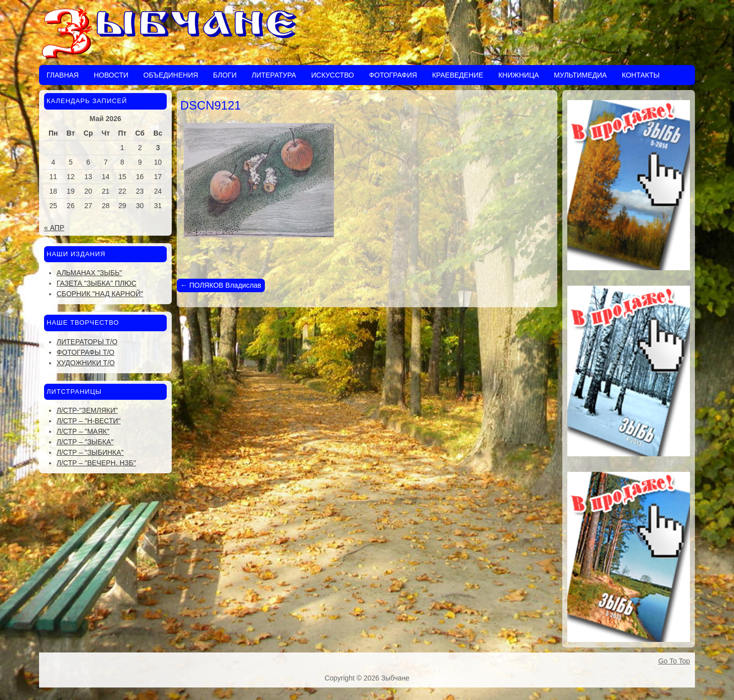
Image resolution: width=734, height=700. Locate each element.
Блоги (225, 75)
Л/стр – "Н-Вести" (89, 421)
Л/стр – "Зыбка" (85, 442)
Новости (111, 75)
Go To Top (674, 661)
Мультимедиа (580, 75)
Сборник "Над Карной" (100, 294)
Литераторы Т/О (87, 342)
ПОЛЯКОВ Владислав (221, 285)
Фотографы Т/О (85, 352)
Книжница (518, 75)
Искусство (332, 75)
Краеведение (458, 75)
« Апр (54, 228)
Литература (274, 75)
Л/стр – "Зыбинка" (90, 452)
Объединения (170, 75)
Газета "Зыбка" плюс (97, 283)
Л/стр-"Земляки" (87, 410)
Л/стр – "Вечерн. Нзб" (96, 463)
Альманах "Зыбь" (89, 273)
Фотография (393, 75)
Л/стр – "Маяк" (83, 431)
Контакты (641, 75)
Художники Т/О (86, 363)
